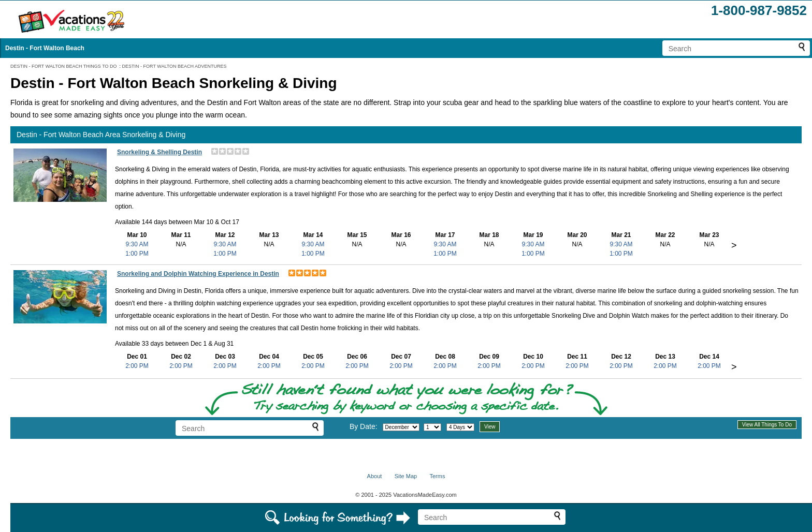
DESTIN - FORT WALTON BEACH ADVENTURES (175, 66)
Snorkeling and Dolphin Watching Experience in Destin (198, 274)
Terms (437, 476)
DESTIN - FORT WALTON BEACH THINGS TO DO (64, 66)
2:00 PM (137, 366)
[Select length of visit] (460, 427)
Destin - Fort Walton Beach (45, 48)
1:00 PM (137, 254)
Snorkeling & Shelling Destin (160, 152)
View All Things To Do (767, 425)
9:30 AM (137, 244)
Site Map (406, 476)
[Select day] (432, 427)
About (375, 476)
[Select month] (401, 427)
